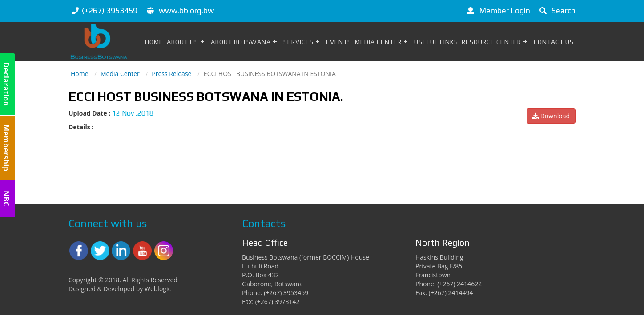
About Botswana (241, 42)
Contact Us (554, 42)
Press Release (171, 74)
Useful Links (436, 42)
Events (339, 42)
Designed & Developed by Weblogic (120, 289)
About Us (183, 42)
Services (298, 42)
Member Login (497, 10)
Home (154, 42)
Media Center (378, 42)
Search (556, 10)
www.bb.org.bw (186, 10)
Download (551, 116)
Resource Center (491, 42)
